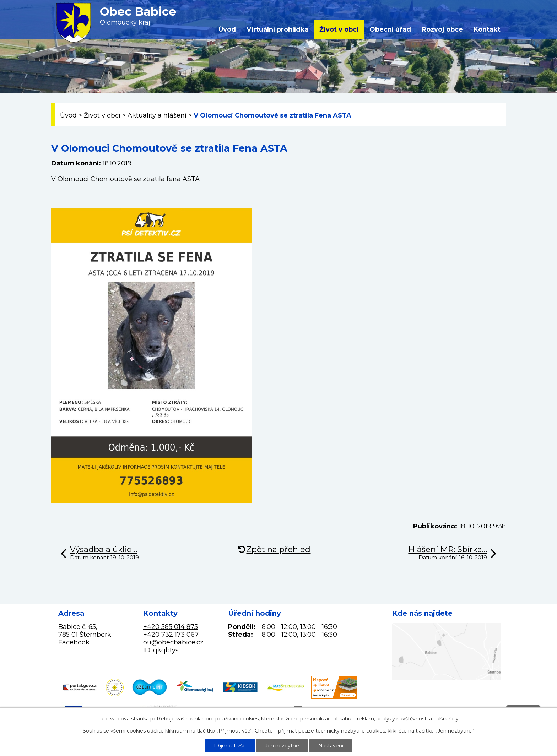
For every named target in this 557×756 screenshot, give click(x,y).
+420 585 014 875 (171, 627)
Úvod (227, 29)
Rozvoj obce (442, 29)
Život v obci (339, 29)
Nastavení (331, 746)
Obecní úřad (390, 29)
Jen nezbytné (282, 746)
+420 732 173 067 (171, 635)
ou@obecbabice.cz (173, 642)
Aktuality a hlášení (157, 115)
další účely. (447, 719)
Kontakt (487, 29)
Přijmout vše (230, 746)
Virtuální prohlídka (278, 29)
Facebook (74, 642)
